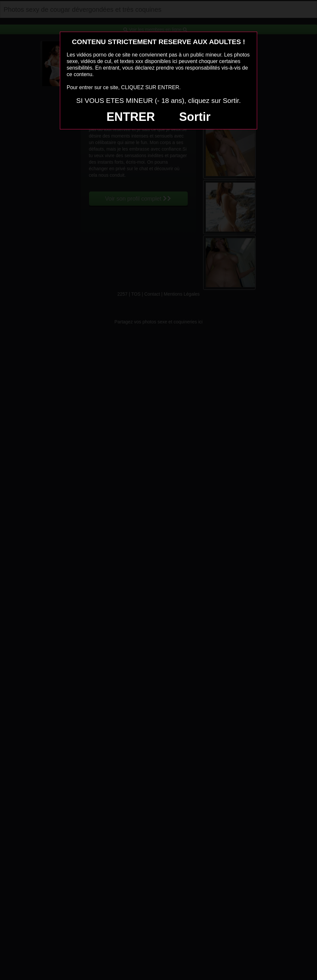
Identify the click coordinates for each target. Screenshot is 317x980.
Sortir (195, 117)
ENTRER (131, 117)
